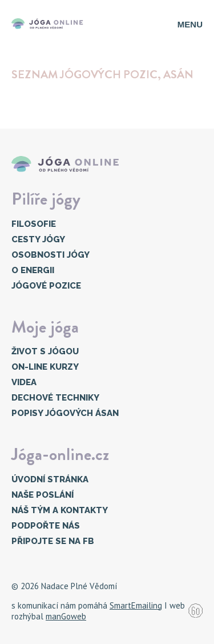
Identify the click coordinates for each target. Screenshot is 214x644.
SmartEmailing (136, 605)
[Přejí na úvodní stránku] (49, 24)
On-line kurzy (45, 367)
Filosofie (34, 224)
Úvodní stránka (50, 479)
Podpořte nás (46, 526)
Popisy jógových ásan (65, 413)
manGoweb (66, 616)
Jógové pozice (46, 286)
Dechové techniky (55, 398)
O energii (33, 270)
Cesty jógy (38, 239)
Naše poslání (43, 495)
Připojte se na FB (53, 541)
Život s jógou (45, 351)
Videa (24, 382)
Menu (190, 24)
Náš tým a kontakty (60, 510)
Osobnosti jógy (51, 255)
